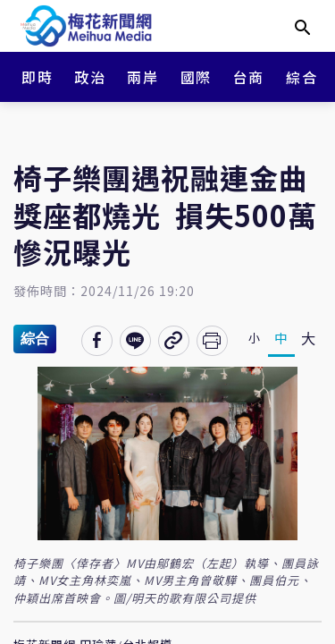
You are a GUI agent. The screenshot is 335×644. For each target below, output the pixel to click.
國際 (196, 77)
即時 (37, 77)
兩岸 (142, 77)
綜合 (301, 77)
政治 (90, 77)
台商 (249, 77)
